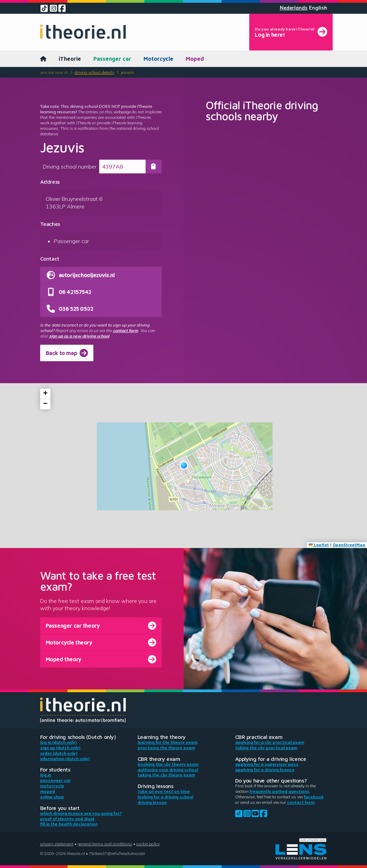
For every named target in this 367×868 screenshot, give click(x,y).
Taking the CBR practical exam (266, 748)
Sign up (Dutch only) (60, 748)
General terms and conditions (105, 844)
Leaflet (319, 545)
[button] (184, 465)
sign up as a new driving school (79, 336)
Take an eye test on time (164, 791)
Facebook (314, 797)
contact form (125, 330)
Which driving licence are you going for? (81, 813)
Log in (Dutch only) (59, 742)
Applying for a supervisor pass (267, 764)
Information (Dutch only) (65, 759)
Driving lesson (152, 802)
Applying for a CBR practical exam (270, 742)
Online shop (52, 797)
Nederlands (294, 8)
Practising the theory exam (166, 748)
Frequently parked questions (279, 791)
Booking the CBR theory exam (168, 764)
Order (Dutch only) (59, 753)
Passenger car (112, 59)
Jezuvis (128, 72)
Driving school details (94, 72)
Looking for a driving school (165, 797)
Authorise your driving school (168, 770)
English (318, 8)
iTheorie (70, 59)
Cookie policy (148, 844)
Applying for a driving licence (265, 770)
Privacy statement (57, 844)
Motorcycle (158, 59)
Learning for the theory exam (168, 742)
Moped (195, 59)
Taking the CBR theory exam (166, 775)
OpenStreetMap (349, 545)
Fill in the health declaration (69, 824)
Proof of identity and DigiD (67, 819)
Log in (46, 775)
